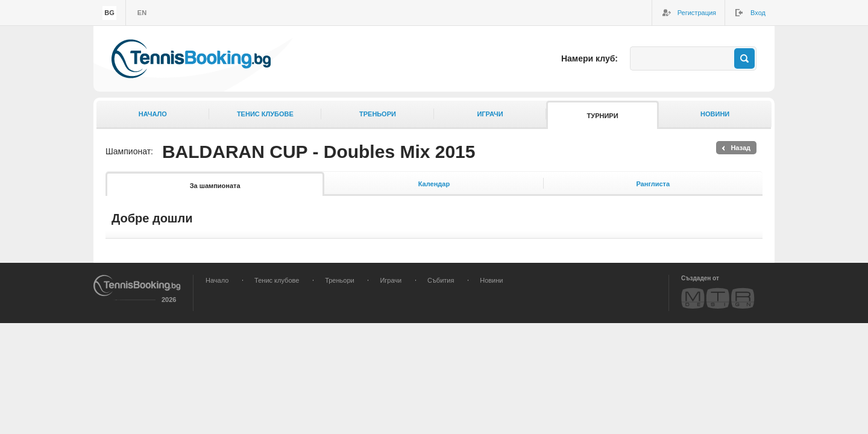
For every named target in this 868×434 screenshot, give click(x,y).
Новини (715, 114)
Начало (153, 114)
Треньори (378, 114)
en (142, 13)
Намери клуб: (590, 58)
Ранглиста (653, 184)
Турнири (603, 116)
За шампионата (215, 186)
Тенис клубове (265, 114)
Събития (441, 280)
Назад (741, 148)
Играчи (490, 114)
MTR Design (718, 298)
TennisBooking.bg (191, 59)
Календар (434, 184)
